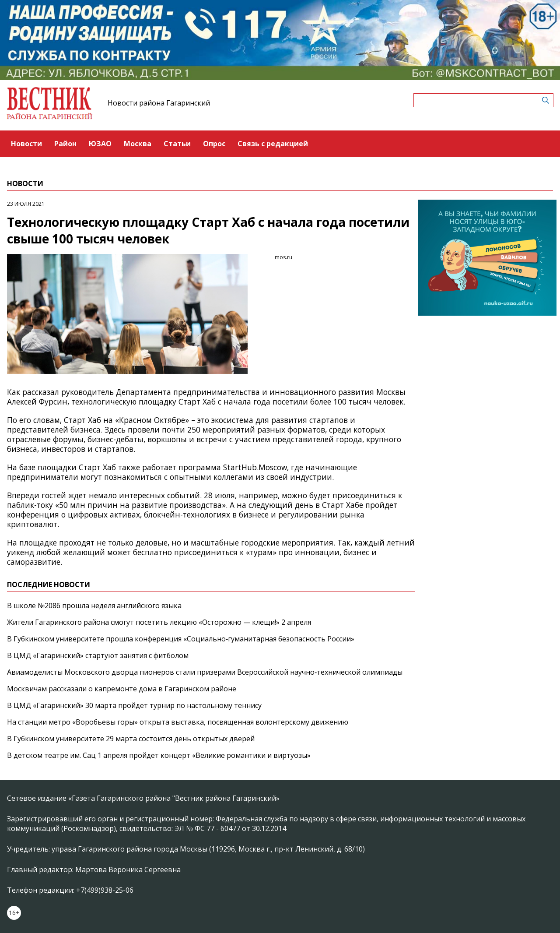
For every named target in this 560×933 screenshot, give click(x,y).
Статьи (177, 144)
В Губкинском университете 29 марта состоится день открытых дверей (131, 739)
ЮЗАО (100, 144)
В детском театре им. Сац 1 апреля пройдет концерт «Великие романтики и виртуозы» (159, 755)
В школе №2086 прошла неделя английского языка (94, 606)
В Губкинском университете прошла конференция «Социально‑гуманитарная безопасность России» (181, 639)
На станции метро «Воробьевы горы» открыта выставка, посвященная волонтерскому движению (178, 722)
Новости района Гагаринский (159, 103)
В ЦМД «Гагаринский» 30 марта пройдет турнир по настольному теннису (134, 705)
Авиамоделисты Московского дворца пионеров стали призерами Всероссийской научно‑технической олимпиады (205, 672)
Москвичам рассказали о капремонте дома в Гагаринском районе (122, 689)
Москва (138, 144)
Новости (26, 144)
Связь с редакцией (273, 144)
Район (65, 144)
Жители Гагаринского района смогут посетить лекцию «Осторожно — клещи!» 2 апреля (159, 622)
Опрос (214, 144)
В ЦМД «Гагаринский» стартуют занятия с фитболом (98, 655)
